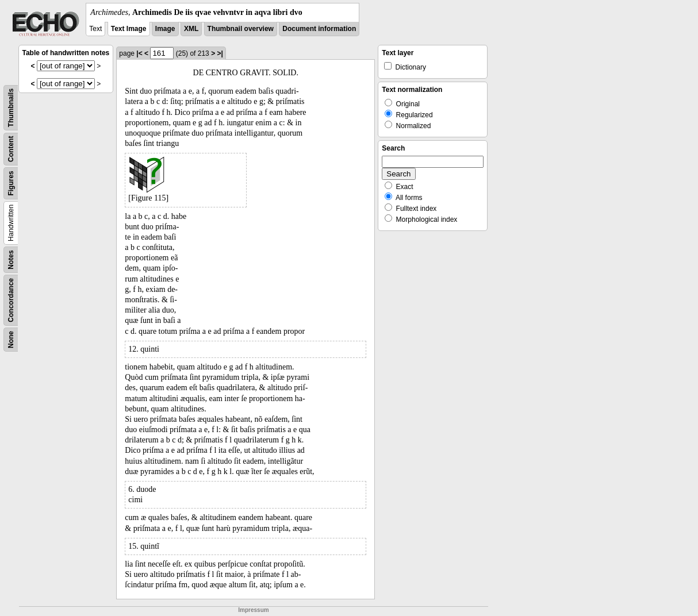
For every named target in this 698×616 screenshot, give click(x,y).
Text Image (129, 29)
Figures (11, 183)
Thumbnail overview (241, 29)
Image (165, 29)
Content (11, 149)
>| (220, 53)
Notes (11, 259)
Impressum (253, 610)
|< (139, 53)
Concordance (11, 300)
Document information (319, 29)
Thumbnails (11, 108)
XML (191, 29)
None (11, 340)
